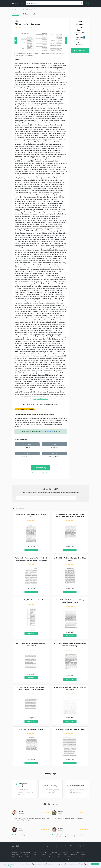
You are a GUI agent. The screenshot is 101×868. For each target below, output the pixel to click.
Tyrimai (66, 855)
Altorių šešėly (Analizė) (27, 10)
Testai (58, 855)
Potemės (61, 857)
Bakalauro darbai (28, 859)
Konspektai (54, 853)
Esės (35, 853)
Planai (50, 859)
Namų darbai (16, 855)
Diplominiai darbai (25, 853)
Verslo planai (79, 857)
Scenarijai (67, 859)
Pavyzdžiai (25, 855)
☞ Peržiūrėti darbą (48, 432)
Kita (13, 857)
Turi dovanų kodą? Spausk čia (41, 473)
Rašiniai (27, 448)
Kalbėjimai (69, 857)
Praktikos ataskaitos (31, 857)
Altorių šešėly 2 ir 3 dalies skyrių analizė (31, 600)
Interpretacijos (44, 853)
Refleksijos (58, 859)
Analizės (14, 853)
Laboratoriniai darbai (78, 853)
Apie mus (49, 846)
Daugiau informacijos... (41, 399)
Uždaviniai (74, 855)
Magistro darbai (16, 859)
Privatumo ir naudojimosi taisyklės (79, 846)
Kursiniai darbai (64, 853)
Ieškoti (81, 498)
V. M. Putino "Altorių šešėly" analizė (31, 729)
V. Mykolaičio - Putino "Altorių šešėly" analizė (70, 729)
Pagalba (57, 846)
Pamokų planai (40, 859)
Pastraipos (52, 857)
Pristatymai (42, 857)
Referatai (83, 855)
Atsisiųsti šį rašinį (80, 51)
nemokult (18, 3)
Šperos (51, 855)
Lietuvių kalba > (16, 10)
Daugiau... (11, 866)
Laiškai (20, 857)
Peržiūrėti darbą (41, 468)
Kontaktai (65, 846)
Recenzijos (43, 855)
